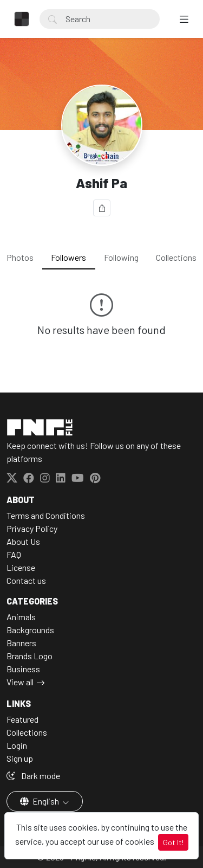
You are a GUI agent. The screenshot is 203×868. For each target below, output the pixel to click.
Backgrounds (30, 630)
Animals (21, 617)
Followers (68, 257)
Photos (20, 257)
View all (20, 682)
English (40, 801)
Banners (21, 643)
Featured (22, 719)
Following (121, 257)
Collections (176, 257)
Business (23, 669)
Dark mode (33, 776)
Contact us (26, 580)
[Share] (102, 208)
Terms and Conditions (46, 515)
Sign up (20, 758)
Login (17, 745)
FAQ (14, 554)
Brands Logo (30, 656)
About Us (23, 541)
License (21, 567)
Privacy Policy (32, 528)
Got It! (173, 842)
